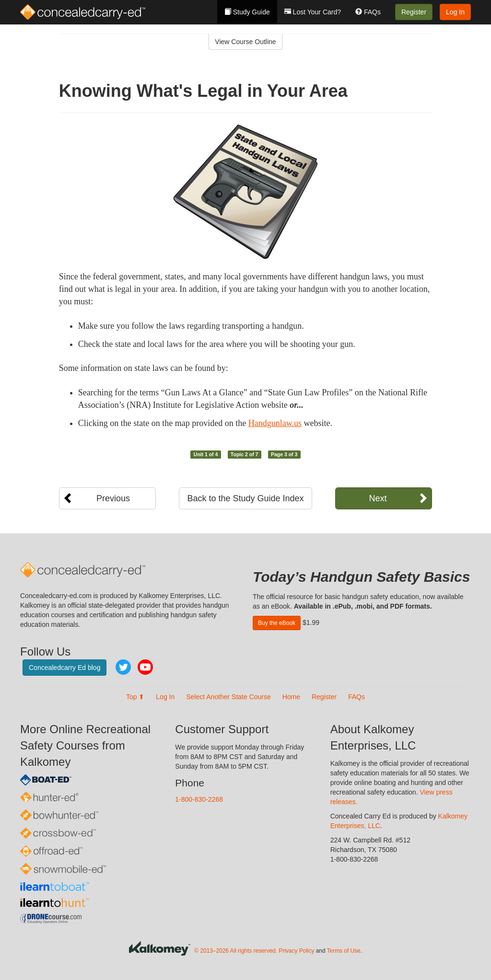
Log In (455, 12)
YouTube (145, 667)
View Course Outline (245, 42)
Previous (113, 498)
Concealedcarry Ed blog (64, 668)
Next (378, 498)
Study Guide (247, 12)
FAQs (368, 12)
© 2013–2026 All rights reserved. (236, 951)
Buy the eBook (277, 623)
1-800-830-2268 (199, 799)
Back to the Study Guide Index (245, 498)
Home (291, 697)
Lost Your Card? (313, 12)
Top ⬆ (135, 697)
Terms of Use (344, 951)
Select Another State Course (228, 697)
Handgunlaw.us (275, 423)
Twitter (123, 667)
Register (414, 12)
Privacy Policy (296, 951)
